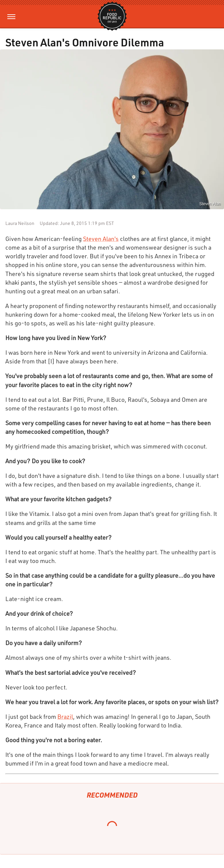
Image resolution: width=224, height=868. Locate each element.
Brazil (65, 716)
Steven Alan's (101, 239)
